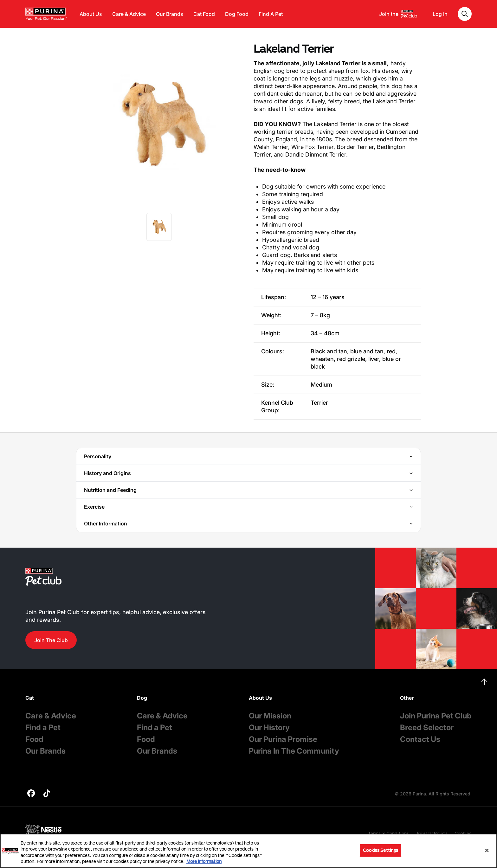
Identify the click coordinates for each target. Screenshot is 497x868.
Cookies (463, 833)
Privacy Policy (432, 833)
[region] (248, 851)
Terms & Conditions (389, 833)
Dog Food (237, 14)
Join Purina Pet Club (436, 716)
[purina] (31, 794)
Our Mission (270, 716)
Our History (269, 727)
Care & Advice (129, 14)
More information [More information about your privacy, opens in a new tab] (204, 861)
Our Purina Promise (283, 739)
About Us (91, 14)
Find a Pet (43, 727)
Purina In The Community (294, 751)
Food (34, 739)
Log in (440, 14)
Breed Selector (427, 727)
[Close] (487, 850)
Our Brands (170, 14)
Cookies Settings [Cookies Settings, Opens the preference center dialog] (381, 850)
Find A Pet (271, 14)
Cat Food (204, 14)
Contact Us (420, 739)
